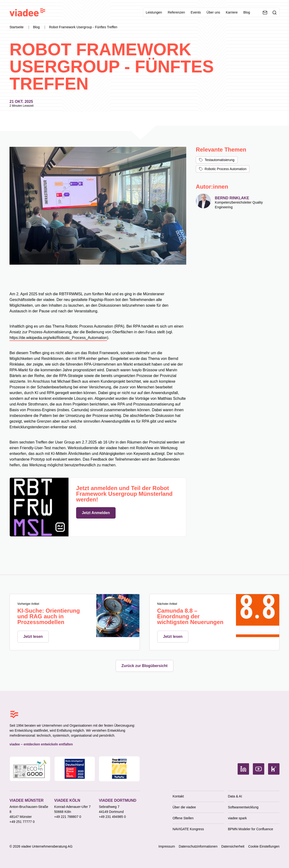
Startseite (17, 27)
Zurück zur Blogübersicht (145, 666)
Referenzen (176, 12)
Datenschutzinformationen (198, 846)
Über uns (213, 12)
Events (196, 12)
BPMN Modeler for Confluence (250, 829)
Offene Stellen (183, 818)
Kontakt (178, 796)
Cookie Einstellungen (264, 846)
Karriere (232, 12)
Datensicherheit (233, 846)
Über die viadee (184, 807)
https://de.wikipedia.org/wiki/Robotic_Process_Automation (58, 338)
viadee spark (237, 818)
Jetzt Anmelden (96, 513)
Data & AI (235, 796)
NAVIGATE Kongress (188, 829)
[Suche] (274, 13)
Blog (247, 12)
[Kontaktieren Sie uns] (265, 13)
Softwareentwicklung (243, 807)
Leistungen (154, 12)
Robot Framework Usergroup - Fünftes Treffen (83, 27)
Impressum (167, 846)
